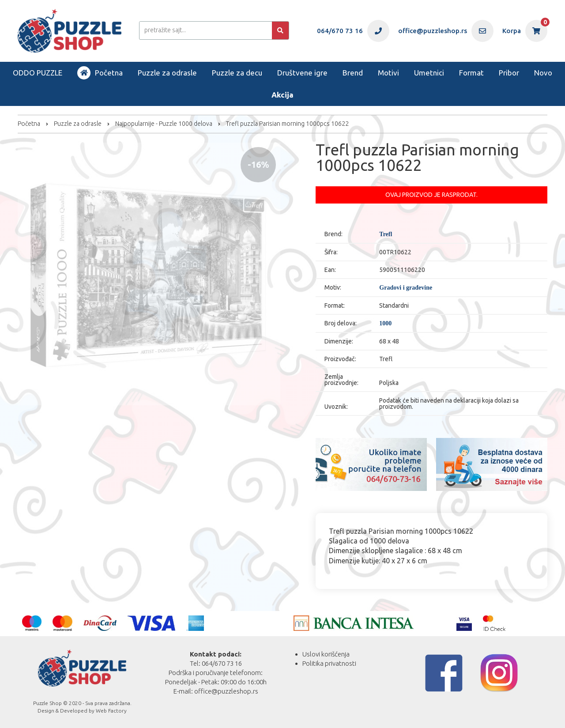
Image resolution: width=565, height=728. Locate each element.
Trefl (386, 234)
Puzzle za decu (237, 73)
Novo (543, 73)
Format (471, 73)
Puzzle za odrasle (167, 73)
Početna (100, 73)
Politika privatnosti (329, 663)
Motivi (388, 73)
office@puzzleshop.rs (226, 691)
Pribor (509, 73)
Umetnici (429, 73)
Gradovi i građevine (406, 288)
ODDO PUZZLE (38, 73)
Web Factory (111, 711)
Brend (353, 73)
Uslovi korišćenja (326, 654)
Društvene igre (302, 73)
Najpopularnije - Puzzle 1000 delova (164, 124)
